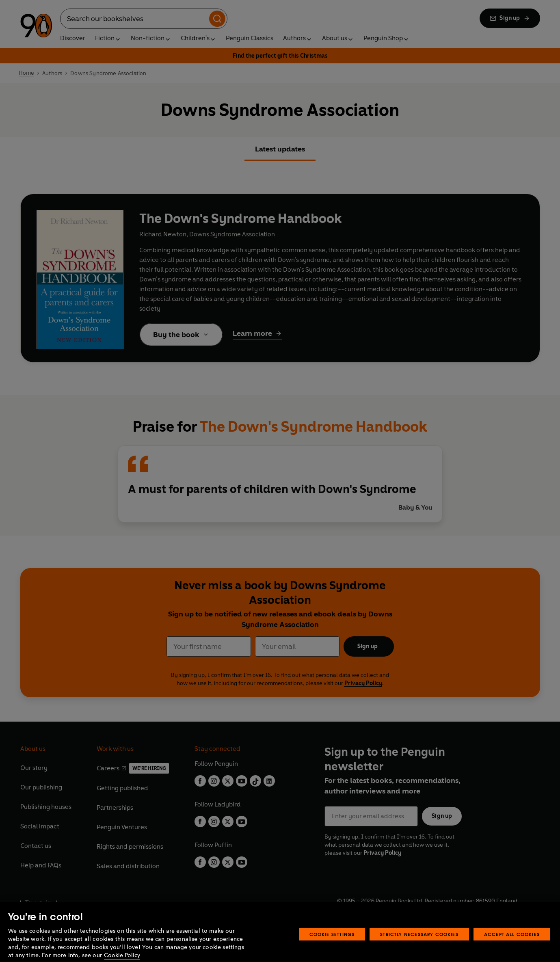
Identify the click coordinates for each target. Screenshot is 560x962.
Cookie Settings (332, 945)
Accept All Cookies (512, 945)
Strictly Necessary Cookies (419, 945)
